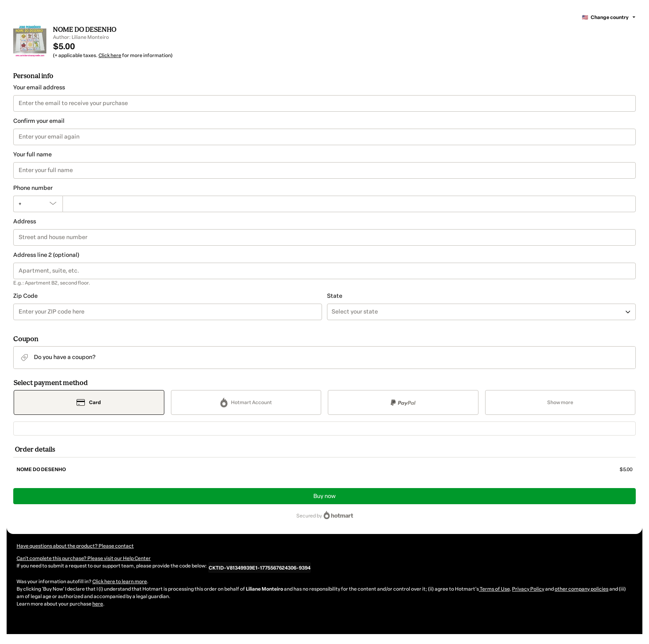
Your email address (39, 87)
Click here (110, 55)
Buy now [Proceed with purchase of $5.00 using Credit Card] (324, 496)
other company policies (582, 589)
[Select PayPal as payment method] (403, 402)
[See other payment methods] (560, 402)
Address (25, 221)
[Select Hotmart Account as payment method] (246, 402)
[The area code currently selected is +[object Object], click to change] (38, 204)
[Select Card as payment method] (89, 402)
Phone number (33, 188)
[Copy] (260, 567)
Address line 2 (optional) (46, 255)
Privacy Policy (528, 589)
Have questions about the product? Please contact (75, 546)
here (98, 604)
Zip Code (25, 296)
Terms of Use (494, 589)
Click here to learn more (120, 582)
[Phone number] (349, 204)
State (335, 296)
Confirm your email (39, 121)
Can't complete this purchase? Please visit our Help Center (84, 558)
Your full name (32, 154)
